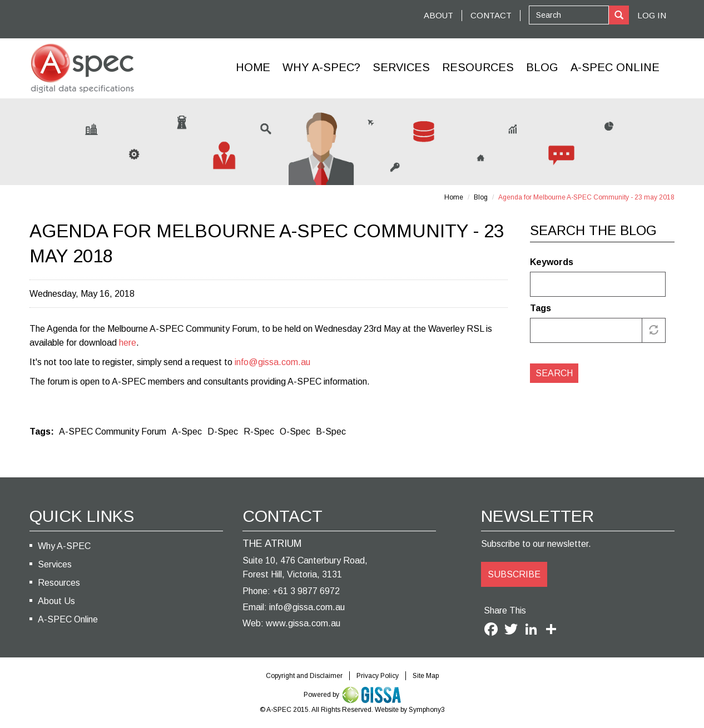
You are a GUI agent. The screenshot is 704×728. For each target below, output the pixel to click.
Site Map (426, 676)
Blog (542, 67)
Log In (652, 15)
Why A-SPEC (64, 546)
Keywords (552, 262)
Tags (541, 308)
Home (253, 67)
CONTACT (491, 15)
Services (401, 67)
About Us (56, 601)
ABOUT (438, 15)
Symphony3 (427, 710)
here (128, 343)
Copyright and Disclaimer (304, 676)
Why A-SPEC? (321, 67)
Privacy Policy (378, 676)
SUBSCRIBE (514, 574)
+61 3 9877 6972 (306, 591)
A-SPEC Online (68, 619)
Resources (478, 67)
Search (554, 373)
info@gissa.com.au (272, 362)
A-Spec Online (615, 67)
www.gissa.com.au (303, 623)
